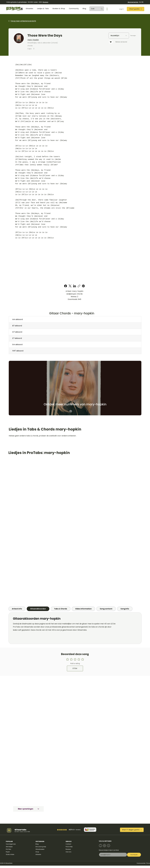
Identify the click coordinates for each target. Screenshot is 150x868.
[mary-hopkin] (56, 40)
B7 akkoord (17, 326)
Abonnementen (133, 2)
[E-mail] (112, 855)
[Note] (100, 846)
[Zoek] (94, 9)
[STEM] (75, 668)
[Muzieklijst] (119, 36)
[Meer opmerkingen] (28, 809)
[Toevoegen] (133, 36)
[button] (29, 9)
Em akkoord (17, 345)
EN (143, 2)
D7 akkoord (17, 332)
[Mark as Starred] (64, 830)
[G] (9, 830)
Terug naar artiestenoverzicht (23, 21)
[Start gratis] (136, 9)
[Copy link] (79, 286)
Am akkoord (17, 319)
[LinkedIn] (75, 286)
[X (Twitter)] (70, 286)
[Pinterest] (83, 286)
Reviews (46, 2)
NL (140, 2)
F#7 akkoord (18, 351)
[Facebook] (66, 286)
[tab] (17, 609)
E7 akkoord (17, 338)
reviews (78, 830)
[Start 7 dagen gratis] (132, 830)
